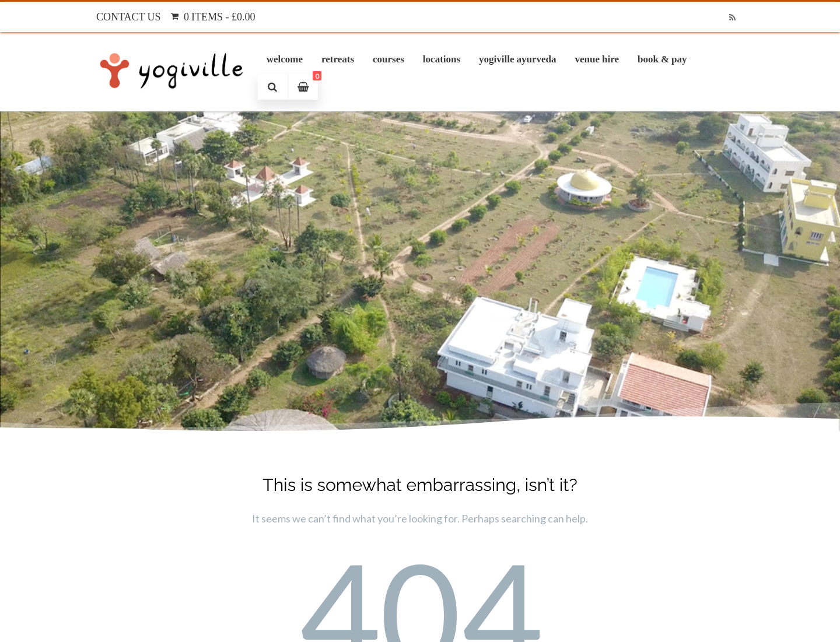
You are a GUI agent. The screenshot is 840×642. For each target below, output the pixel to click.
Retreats (338, 59)
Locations (442, 59)
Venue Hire (597, 59)
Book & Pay (662, 59)
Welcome (285, 59)
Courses (388, 59)
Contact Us (129, 17)
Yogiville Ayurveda (517, 59)
